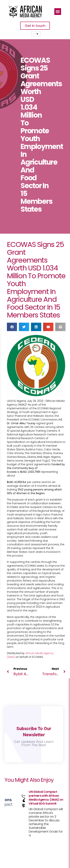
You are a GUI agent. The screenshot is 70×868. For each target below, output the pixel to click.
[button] (58, 12)
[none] (36, 34)
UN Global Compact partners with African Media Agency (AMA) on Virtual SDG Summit (46, 798)
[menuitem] (36, 34)
